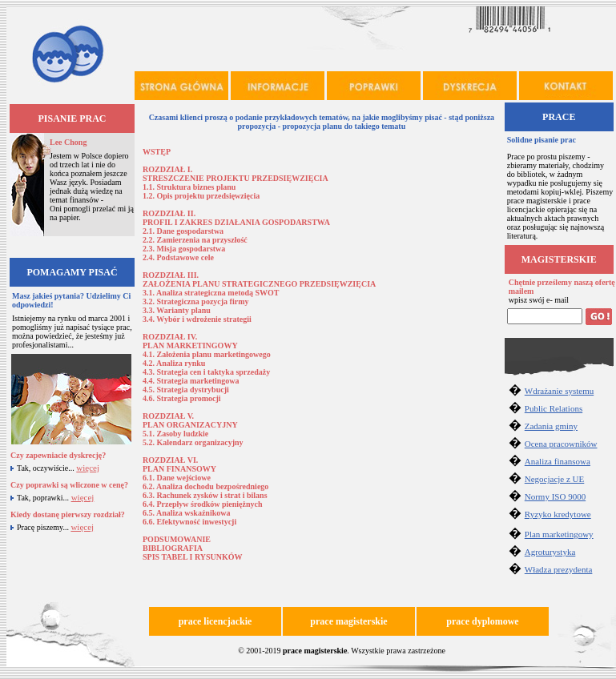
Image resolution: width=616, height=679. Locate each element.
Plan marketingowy (559, 534)
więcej (88, 468)
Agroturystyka (550, 552)
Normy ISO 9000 (555, 496)
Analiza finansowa (558, 461)
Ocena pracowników (561, 444)
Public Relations (554, 408)
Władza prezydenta (559, 569)
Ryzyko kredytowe (558, 514)
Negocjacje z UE (555, 479)
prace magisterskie (315, 651)
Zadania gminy (551, 426)
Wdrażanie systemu (559, 391)
